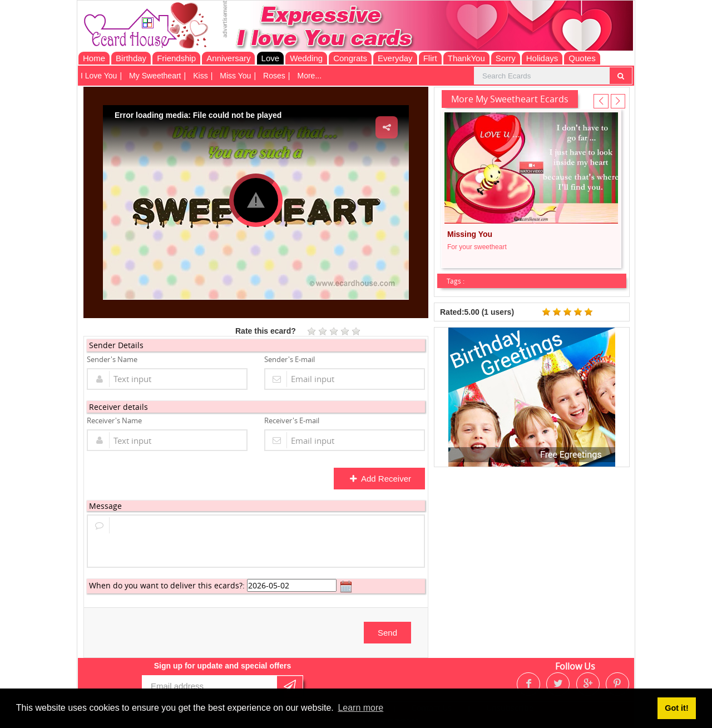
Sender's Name (112, 359)
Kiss (200, 76)
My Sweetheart (155, 76)
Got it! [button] (676, 708)
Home (94, 58)
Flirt (430, 58)
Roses (274, 76)
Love (271, 58)
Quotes (582, 58)
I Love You (99, 76)
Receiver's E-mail (292, 420)
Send (387, 633)
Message (105, 506)
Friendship (176, 58)
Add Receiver (380, 479)
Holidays (542, 58)
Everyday (395, 58)
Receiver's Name (114, 420)
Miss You (235, 76)
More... (309, 76)
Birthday (131, 58)
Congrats (350, 58)
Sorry (506, 58)
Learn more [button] (360, 708)
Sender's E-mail (290, 359)
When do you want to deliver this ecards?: (167, 585)
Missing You (470, 234)
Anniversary (228, 58)
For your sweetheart (477, 247)
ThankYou (466, 58)
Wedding (306, 58)
